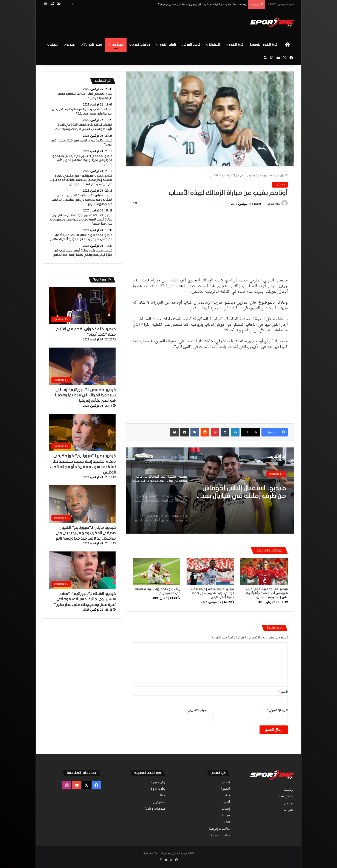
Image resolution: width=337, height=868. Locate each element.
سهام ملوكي (273, 204)
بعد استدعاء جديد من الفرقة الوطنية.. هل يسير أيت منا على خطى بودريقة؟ (202, 4)
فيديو (70, 45)
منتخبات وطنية (155, 809)
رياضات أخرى (141, 45)
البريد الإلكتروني (277, 710)
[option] (210, 491)
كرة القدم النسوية (264, 45)
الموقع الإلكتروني (197, 710)
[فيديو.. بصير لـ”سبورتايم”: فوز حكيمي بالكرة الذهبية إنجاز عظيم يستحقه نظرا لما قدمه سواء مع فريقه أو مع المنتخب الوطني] (82, 433)
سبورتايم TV (93, 45)
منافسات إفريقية (219, 829)
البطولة (214, 45)
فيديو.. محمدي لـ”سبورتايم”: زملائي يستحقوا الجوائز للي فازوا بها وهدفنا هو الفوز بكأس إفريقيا (85, 395)
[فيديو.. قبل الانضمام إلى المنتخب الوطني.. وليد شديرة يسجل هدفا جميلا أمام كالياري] (210, 571)
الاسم (284, 692)
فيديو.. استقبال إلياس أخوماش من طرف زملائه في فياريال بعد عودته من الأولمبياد (243, 492)
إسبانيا (226, 782)
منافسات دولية (220, 836)
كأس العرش (191, 45)
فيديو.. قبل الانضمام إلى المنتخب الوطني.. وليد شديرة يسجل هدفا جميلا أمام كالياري (212, 593)
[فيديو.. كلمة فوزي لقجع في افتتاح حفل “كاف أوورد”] (82, 306)
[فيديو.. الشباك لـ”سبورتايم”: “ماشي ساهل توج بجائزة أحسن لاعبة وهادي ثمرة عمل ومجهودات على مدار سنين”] (82, 570)
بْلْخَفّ (54, 45)
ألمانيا (226, 802)
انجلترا (226, 789)
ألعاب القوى (167, 45)
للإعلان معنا (287, 797)
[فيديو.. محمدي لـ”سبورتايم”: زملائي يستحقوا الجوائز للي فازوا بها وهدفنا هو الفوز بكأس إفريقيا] (82, 366)
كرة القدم (236, 45)
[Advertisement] (125, 23)
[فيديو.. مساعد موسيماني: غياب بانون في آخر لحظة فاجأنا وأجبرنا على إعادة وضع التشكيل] (264, 571)
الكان (227, 822)
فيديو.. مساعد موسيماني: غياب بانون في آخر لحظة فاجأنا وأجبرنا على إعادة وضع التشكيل (267, 593)
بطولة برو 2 (158, 789)
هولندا (226, 816)
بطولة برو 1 (158, 782)
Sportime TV (276, 474)
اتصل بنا (289, 810)
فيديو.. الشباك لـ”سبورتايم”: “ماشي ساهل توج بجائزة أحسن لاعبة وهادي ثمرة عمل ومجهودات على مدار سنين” (85, 599)
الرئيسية (281, 175)
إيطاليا (226, 809)
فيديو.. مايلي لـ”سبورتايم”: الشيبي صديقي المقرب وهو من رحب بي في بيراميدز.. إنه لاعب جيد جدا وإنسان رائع (86, 533)
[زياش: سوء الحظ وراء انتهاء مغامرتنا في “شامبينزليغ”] (156, 571)
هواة (162, 796)
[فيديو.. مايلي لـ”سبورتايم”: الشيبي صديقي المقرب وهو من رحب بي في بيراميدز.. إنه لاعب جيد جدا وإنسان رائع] (82, 504)
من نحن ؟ (288, 803)
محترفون (117, 45)
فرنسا (226, 796)
